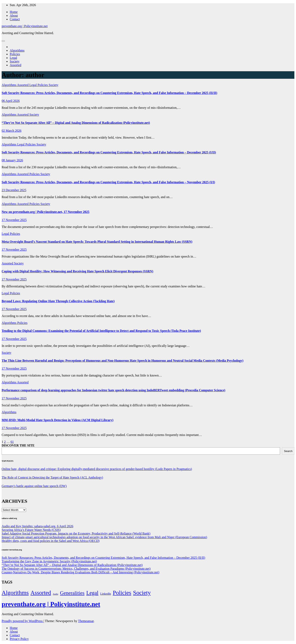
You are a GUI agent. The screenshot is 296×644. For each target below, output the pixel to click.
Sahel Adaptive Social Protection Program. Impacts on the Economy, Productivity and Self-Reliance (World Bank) (76, 533)
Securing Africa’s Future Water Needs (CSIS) (31, 530)
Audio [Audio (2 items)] (56, 594)
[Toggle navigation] (3, 41)
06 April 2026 (11, 101)
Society (15, 61)
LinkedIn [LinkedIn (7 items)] (106, 594)
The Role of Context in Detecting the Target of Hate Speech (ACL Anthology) (52, 477)
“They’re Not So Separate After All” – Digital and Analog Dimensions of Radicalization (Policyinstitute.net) (76, 123)
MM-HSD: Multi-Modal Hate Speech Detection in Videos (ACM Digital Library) (57, 420)
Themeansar (86, 621)
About (14, 16)
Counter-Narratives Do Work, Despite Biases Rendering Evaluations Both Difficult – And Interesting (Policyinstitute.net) (80, 572)
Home (14, 12)
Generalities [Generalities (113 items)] (72, 593)
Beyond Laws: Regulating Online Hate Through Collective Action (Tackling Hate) (58, 301)
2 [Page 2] (5, 442)
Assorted (15, 65)
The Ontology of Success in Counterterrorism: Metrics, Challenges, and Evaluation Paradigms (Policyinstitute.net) (76, 569)
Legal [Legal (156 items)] (92, 593)
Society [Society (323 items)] (142, 593)
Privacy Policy (19, 639)
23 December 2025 (14, 190)
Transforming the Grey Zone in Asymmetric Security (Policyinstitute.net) (49, 561)
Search (288, 451)
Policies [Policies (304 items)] (122, 593)
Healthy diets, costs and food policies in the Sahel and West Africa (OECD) (51, 541)
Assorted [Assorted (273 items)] (41, 593)
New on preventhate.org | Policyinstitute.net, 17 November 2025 (45, 212)
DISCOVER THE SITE (18, 445)
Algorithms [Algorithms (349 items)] (15, 593)
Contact (15, 19)
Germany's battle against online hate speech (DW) (34, 486)
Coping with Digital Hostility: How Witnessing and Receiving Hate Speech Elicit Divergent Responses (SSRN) (77, 271)
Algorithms (17, 50)
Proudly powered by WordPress (22, 621)
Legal (13, 58)
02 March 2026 (12, 131)
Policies (15, 54)
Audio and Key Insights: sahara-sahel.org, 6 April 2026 (37, 526)
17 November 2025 (14, 220)
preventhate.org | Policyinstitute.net (25, 26)
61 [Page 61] (12, 442)
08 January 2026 (12, 160)
